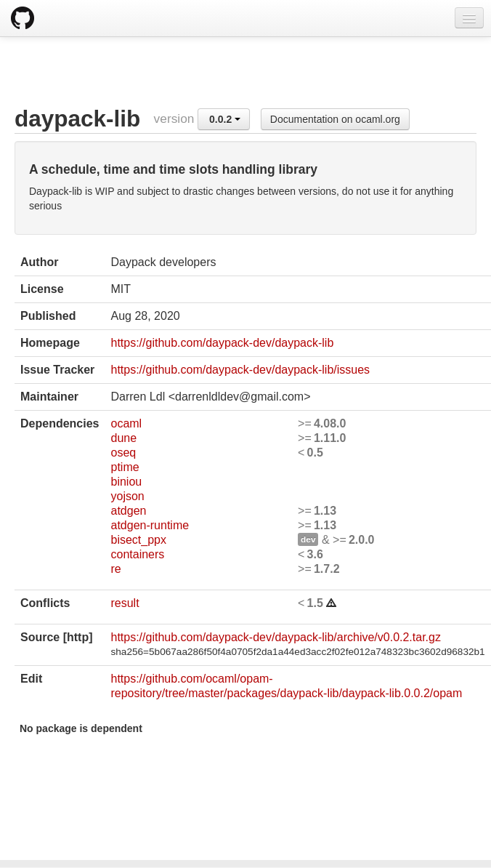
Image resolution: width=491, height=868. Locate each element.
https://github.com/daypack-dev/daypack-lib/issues (240, 370)
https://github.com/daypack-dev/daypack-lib (222, 343)
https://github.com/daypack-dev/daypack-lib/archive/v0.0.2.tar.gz (275, 637)
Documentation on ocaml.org (335, 119)
